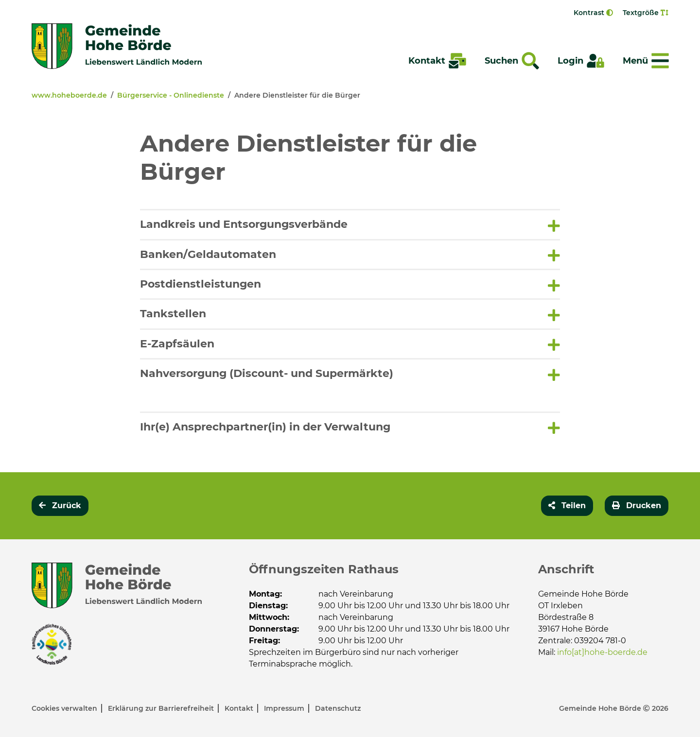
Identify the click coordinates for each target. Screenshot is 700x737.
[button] (350, 224)
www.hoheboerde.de (69, 95)
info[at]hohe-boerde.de (602, 652)
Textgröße (646, 13)
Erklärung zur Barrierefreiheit (162, 708)
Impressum (285, 708)
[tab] (350, 224)
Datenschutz (338, 708)
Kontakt (240, 708)
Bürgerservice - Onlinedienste (171, 95)
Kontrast (593, 13)
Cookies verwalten (65, 708)
